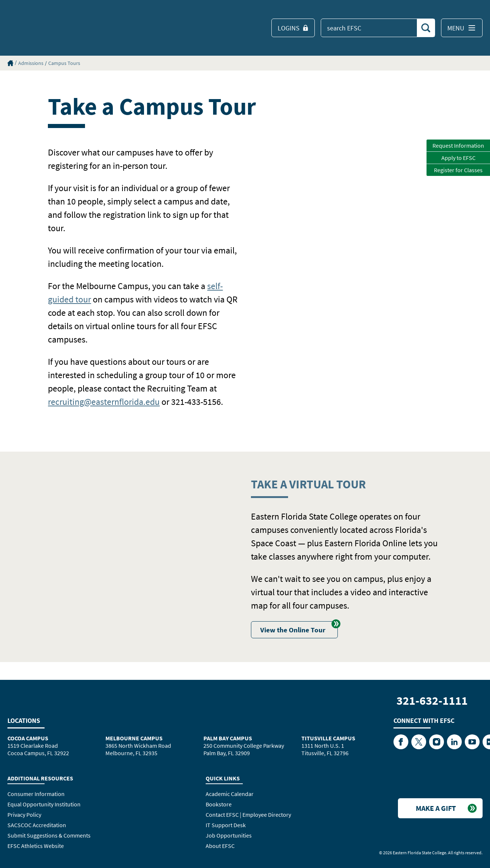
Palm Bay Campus (228, 738)
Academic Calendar (230, 794)
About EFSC (220, 846)
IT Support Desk (226, 825)
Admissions (31, 63)
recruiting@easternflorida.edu (104, 402)
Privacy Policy (24, 815)
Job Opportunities (229, 835)
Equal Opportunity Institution (44, 804)
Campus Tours (64, 63)
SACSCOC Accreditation (37, 825)
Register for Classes (458, 170)
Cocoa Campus (28, 738)
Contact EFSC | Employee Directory (248, 815)
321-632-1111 (432, 701)
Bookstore (219, 804)
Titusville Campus (328, 738)
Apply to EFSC (458, 158)
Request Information (458, 145)
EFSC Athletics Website (36, 846)
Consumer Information (36, 794)
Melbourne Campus (134, 738)
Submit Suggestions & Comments (49, 835)
